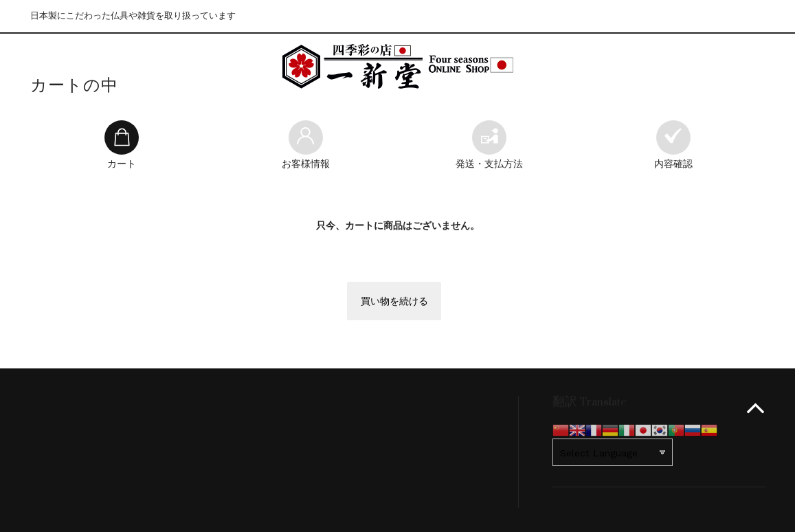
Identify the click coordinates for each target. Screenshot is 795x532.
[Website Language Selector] (613, 452)
